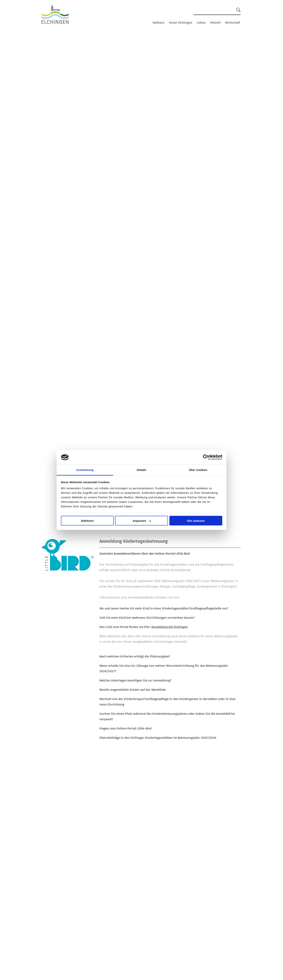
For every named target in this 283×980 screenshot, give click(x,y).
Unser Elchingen (181, 23)
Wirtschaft (233, 23)
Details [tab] (141, 470)
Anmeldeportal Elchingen (170, 627)
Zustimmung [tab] (85, 470)
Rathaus (158, 23)
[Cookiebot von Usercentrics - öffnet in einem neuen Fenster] (206, 457)
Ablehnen (87, 521)
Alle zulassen (196, 521)
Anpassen (142, 521)
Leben (201, 23)
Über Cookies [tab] (198, 470)
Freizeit (215, 23)
